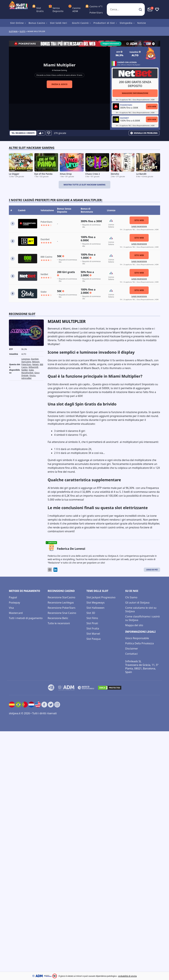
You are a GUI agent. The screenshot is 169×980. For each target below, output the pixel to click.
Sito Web (152, 106)
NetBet (24, 370)
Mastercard (16, 613)
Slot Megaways (95, 603)
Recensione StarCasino (61, 597)
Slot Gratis (40, 10)
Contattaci (131, 654)
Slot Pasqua (94, 639)
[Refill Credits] (23, 133)
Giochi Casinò (80, 23)
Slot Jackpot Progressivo (101, 597)
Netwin (36, 364)
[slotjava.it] (19, 9)
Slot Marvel (93, 634)
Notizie (142, 23)
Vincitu (32, 375)
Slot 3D (91, 613)
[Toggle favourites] (157, 10)
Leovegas (26, 359)
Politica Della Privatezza (140, 643)
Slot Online (17, 23)
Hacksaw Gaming (60, 70)
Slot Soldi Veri (58, 23)
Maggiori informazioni (135, 93)
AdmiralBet (26, 378)
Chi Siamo (131, 597)
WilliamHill (33, 367)
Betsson (36, 362)
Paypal (13, 597)
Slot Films (92, 618)
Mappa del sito (134, 625)
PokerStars (26, 364)
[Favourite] (49, 133)
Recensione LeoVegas (61, 603)
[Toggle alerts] (150, 10)
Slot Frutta (93, 628)
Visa (11, 608)
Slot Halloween (95, 608)
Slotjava (13, 31)
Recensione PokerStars (61, 608)
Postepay (14, 603)
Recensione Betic (58, 618)
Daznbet (35, 359)
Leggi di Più (152, 570)
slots (23, 31)
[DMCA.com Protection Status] (110, 688)
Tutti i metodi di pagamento (26, 618)
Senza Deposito (58, 10)
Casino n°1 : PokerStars (96, 9)
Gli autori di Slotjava (137, 603)
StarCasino (26, 362)
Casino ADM (77, 10)
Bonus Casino (37, 23)
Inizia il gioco (60, 84)
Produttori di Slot (104, 23)
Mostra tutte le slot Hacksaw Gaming (84, 185)
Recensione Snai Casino (62, 613)
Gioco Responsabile (137, 638)
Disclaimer (132, 649)
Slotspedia (126, 23)
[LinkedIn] (55, 570)
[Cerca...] (126, 9)
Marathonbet (27, 373)
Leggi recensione (139, 226)
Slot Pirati (92, 623)
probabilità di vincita (127, 976)
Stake (31, 370)
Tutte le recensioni (59, 623)
